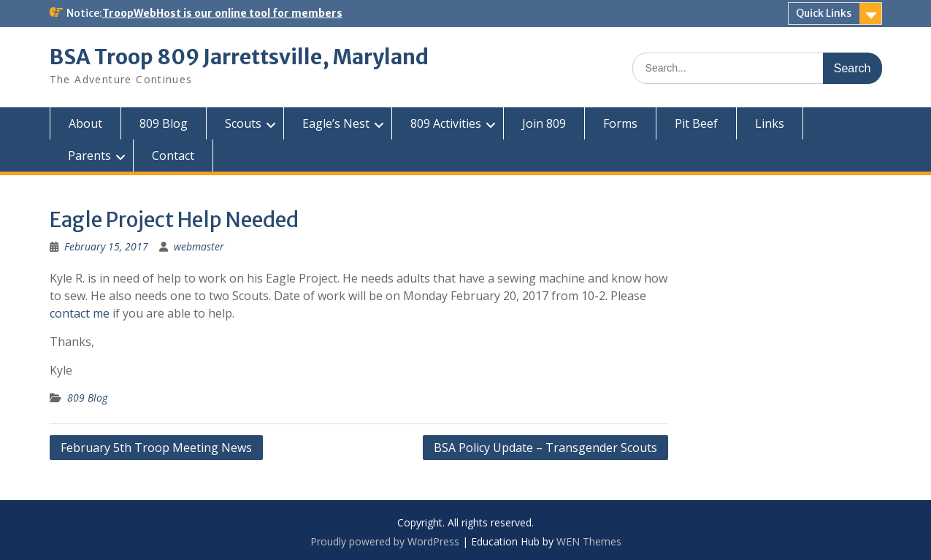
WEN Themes (589, 541)
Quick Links (824, 13)
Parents (89, 156)
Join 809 (544, 123)
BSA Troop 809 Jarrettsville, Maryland (239, 57)
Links (770, 123)
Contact (173, 156)
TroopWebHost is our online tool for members (222, 13)
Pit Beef (696, 123)
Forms (620, 123)
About (85, 123)
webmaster (199, 246)
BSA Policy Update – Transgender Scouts (545, 448)
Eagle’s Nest (336, 123)
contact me (80, 313)
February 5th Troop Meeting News (156, 448)
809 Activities (446, 123)
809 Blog (164, 123)
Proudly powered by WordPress (385, 541)
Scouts (243, 123)
